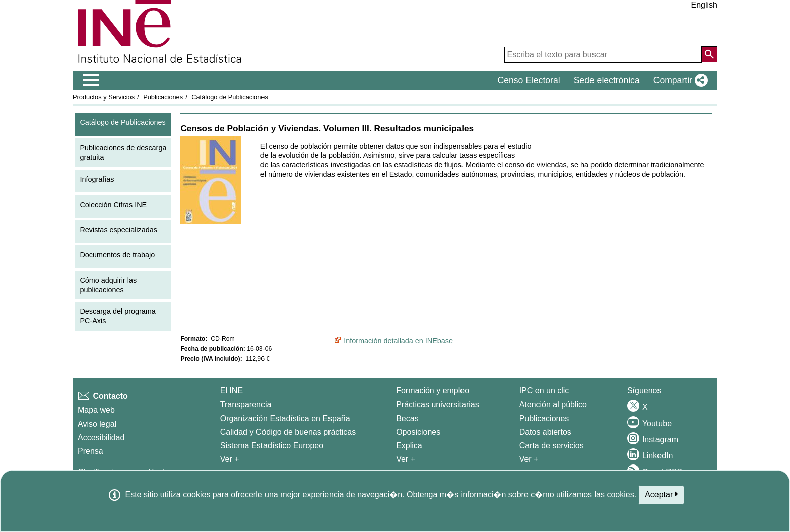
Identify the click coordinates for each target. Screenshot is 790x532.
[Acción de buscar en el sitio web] (709, 54)
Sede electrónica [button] (607, 80)
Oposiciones (418, 432)
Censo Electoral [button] (529, 80)
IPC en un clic (544, 391)
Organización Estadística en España (285, 418)
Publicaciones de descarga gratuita (123, 152)
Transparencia (246, 404)
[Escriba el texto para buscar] (603, 55)
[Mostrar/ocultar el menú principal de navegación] (91, 80)
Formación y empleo (433, 391)
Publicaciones (163, 97)
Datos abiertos (545, 432)
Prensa (90, 451)
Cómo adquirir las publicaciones (108, 285)
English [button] (704, 5)
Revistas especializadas (118, 230)
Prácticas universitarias (438, 404)
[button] (679, 80)
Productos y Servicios (104, 97)
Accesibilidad (101, 438)
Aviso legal (97, 424)
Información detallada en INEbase (398, 341)
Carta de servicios (552, 446)
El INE (232, 391)
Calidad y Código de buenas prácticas (288, 432)
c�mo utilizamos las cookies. (583, 494)
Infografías (97, 179)
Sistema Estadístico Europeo (272, 446)
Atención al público (553, 404)
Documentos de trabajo (117, 255)
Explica (409, 446)
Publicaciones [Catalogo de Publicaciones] (544, 418)
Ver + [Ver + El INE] (230, 459)
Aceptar (661, 494)
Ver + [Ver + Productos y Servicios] (529, 459)
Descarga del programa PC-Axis (117, 316)
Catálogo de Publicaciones (230, 97)
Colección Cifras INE (113, 205)
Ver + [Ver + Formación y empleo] (406, 459)
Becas (407, 418)
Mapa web (96, 410)
